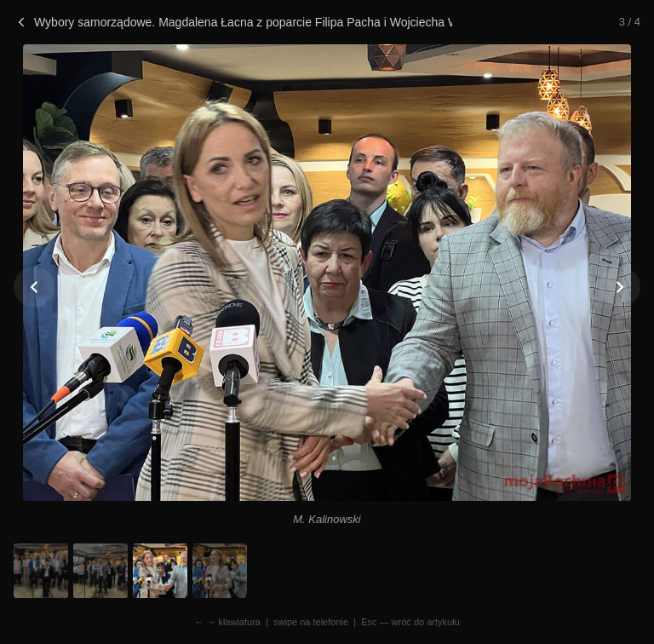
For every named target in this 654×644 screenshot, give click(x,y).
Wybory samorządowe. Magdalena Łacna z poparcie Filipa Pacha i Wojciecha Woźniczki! (233, 22)
